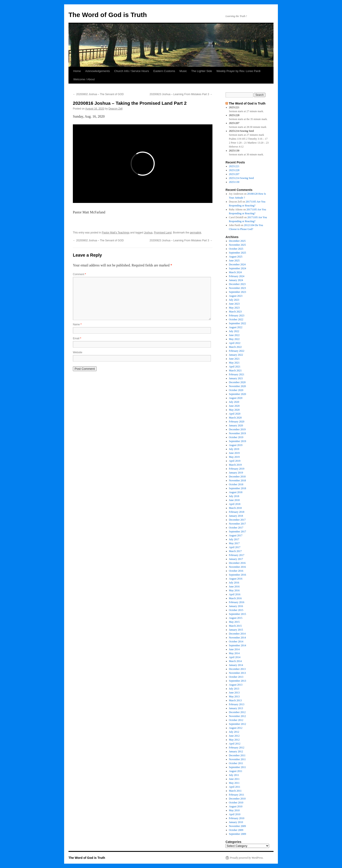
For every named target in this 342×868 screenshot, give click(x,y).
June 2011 (234, 779)
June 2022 (234, 335)
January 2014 (236, 665)
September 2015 (238, 614)
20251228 (234, 115)
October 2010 (236, 803)
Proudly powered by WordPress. (247, 858)
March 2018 (235, 508)
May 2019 (234, 457)
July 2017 (234, 539)
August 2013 (236, 685)
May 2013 (234, 696)
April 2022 (235, 343)
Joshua (148, 233)
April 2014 (235, 657)
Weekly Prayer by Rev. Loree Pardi (238, 71)
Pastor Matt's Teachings (116, 233)
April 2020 (235, 414)
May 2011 (234, 783)
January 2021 (236, 378)
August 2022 (236, 327)
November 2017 (238, 524)
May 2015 (234, 622)
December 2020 (237, 382)
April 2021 (235, 367)
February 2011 (237, 795)
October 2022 (236, 319)
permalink (195, 233)
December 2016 (237, 563)
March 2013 (235, 700)
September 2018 (238, 488)
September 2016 (238, 575)
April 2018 (235, 504)
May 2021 (234, 363)
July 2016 (234, 583)
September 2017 (238, 532)
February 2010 (237, 818)
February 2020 (237, 422)
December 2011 (237, 755)
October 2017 (236, 528)
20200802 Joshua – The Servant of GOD (98, 94)
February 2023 (237, 316)
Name (77, 324)
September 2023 (238, 292)
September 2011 (238, 767)
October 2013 (236, 677)
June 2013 (234, 693)
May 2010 (234, 810)
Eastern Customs (164, 71)
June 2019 (234, 453)
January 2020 (236, 425)
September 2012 (238, 724)
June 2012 (234, 736)
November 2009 (238, 826)
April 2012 (235, 744)
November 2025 (238, 245)
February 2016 (237, 602)
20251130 (234, 151)
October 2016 (236, 571)
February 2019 (237, 469)
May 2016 (234, 590)
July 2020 (234, 402)
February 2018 (237, 512)
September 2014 (238, 645)
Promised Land (163, 233)
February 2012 (237, 748)
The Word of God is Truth (108, 15)
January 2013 (236, 708)
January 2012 (236, 751)
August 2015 (236, 618)
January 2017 (236, 559)
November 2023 (238, 288)
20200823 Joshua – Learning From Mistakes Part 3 (181, 94)
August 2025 (236, 257)
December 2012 (237, 712)
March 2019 (235, 465)
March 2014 (235, 661)
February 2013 (237, 704)
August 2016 (236, 579)
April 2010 (235, 814)
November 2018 (238, 480)
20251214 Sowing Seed (241, 131)
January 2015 (236, 630)
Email (77, 338)
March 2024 (235, 272)
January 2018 (236, 516)
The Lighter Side (202, 71)
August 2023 (236, 296)
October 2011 (236, 763)
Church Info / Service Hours (132, 71)
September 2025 (238, 253)
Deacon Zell (116, 109)
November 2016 (238, 567)
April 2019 (235, 461)
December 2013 (237, 669)
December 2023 (237, 284)
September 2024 (238, 268)
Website (78, 352)
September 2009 (238, 834)
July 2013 (234, 689)
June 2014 (234, 649)
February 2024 (237, 276)
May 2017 (234, 543)
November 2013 (238, 673)
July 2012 (234, 732)
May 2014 (234, 653)
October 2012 (236, 720)
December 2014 (237, 634)
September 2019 (238, 441)
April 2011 (235, 787)
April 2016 (235, 594)
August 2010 (236, 806)
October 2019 (236, 437)
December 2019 (237, 429)
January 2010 (236, 822)
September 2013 (238, 681)
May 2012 (234, 740)
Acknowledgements (98, 71)
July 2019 (234, 449)
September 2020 (238, 394)
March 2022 (235, 347)
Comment (79, 274)
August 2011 (236, 771)
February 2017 (237, 555)
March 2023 (235, 312)
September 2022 (238, 323)
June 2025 (234, 261)
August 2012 (236, 728)
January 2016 (236, 606)
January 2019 (236, 473)
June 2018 (234, 500)
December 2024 (237, 264)
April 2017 (235, 547)
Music (183, 71)
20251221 (234, 107)
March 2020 (235, 418)
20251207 (234, 123)
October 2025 (236, 249)
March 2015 (235, 626)
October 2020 (236, 390)
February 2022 (237, 351)
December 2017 (237, 520)
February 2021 (237, 374)
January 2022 (236, 355)
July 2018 (234, 496)
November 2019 (238, 433)
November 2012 (238, 716)
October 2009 (236, 830)
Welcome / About (84, 79)
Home (77, 71)
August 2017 (236, 535)
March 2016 (235, 598)
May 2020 (234, 410)
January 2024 (236, 280)
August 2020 (236, 398)
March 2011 (235, 791)
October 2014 (236, 642)
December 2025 (237, 241)
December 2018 (237, 477)
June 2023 (234, 304)
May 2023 (234, 308)
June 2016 (234, 587)
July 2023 (234, 300)
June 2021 (234, 359)
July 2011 (234, 775)
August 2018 (236, 492)
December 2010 (237, 799)
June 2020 (234, 406)
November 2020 (238, 386)
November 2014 (238, 638)
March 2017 (235, 551)
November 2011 (237, 759)
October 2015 (236, 610)
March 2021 (235, 371)
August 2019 (236, 445)
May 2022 (234, 339)
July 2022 (234, 331)
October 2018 (236, 484)
